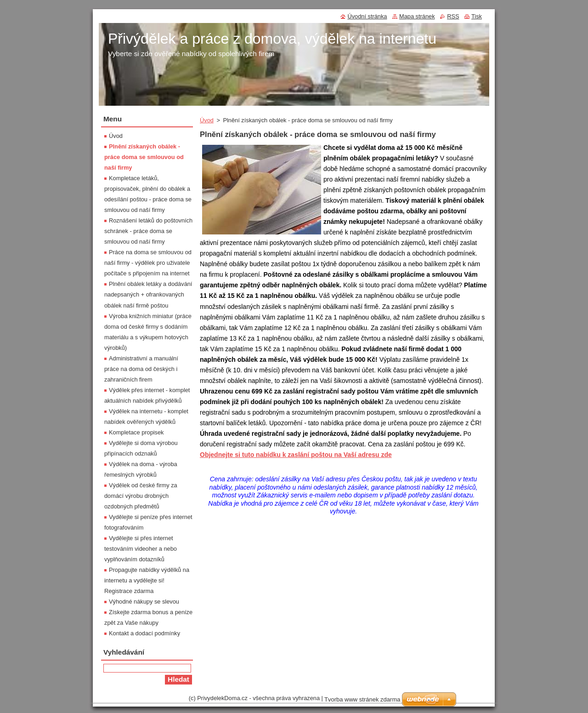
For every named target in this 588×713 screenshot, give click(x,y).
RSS (453, 16)
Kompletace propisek (136, 432)
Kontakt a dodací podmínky (144, 633)
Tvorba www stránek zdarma (362, 699)
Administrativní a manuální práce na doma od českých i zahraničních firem (141, 369)
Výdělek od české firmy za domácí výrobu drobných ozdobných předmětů (141, 496)
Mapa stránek (417, 16)
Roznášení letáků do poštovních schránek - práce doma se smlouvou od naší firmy (148, 231)
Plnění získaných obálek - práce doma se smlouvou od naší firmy (144, 157)
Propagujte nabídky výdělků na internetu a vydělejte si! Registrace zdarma (147, 580)
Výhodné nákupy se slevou (144, 602)
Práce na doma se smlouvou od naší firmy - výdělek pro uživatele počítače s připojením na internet (148, 263)
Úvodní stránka (367, 16)
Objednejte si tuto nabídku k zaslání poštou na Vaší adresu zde (296, 455)
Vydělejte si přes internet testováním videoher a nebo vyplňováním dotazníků (141, 549)
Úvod (207, 120)
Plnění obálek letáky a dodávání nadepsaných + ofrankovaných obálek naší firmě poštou (148, 294)
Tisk (477, 16)
